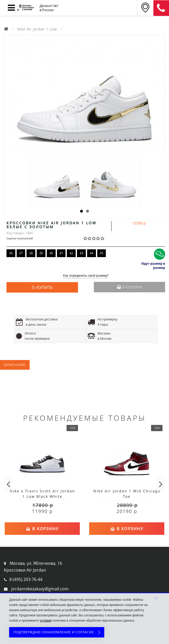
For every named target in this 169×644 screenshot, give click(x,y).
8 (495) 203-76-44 (26, 579)
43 (81, 253)
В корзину (129, 287)
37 (21, 253)
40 (51, 253)
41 (61, 253)
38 (31, 253)
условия (46, 621)
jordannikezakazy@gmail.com (40, 589)
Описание (15, 365)
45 (102, 253)
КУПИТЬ (45, 287)
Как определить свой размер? (86, 276)
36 (11, 253)
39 (41, 253)
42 (71, 253)
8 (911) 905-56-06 (161, 8)
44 (92, 253)
